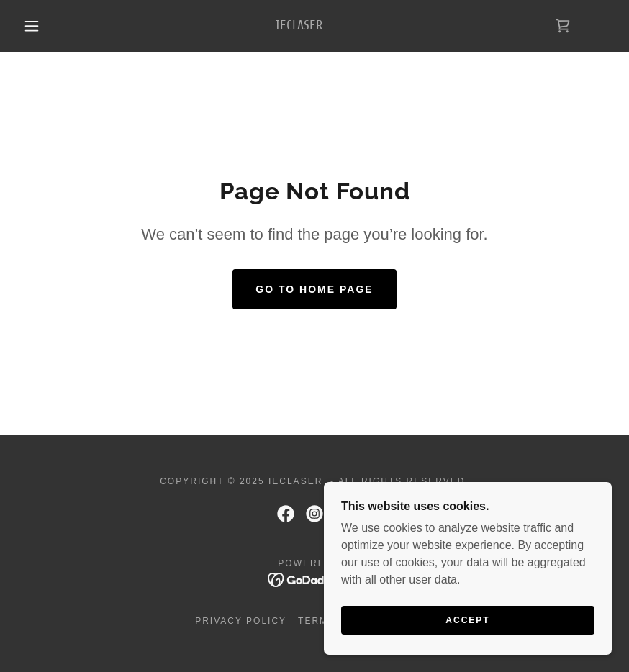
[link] (299, 26)
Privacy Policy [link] (241, 621)
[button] (32, 26)
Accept (467, 630)
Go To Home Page (314, 289)
